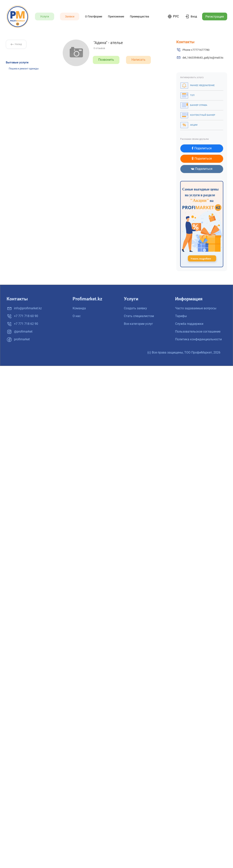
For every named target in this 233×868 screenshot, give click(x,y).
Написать (138, 60)
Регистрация (215, 17)
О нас (77, 316)
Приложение (116, 16)
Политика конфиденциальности (198, 339)
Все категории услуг (138, 324)
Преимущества (140, 16)
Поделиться (202, 148)
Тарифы (181, 316)
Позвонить (106, 60)
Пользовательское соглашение (198, 332)
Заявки (70, 16)
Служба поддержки (189, 324)
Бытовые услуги (17, 62)
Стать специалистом (139, 316)
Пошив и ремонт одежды (24, 69)
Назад (16, 44)
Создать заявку (135, 308)
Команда (79, 308)
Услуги (45, 16)
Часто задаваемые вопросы (196, 308)
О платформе (94, 16)
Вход (194, 16)
